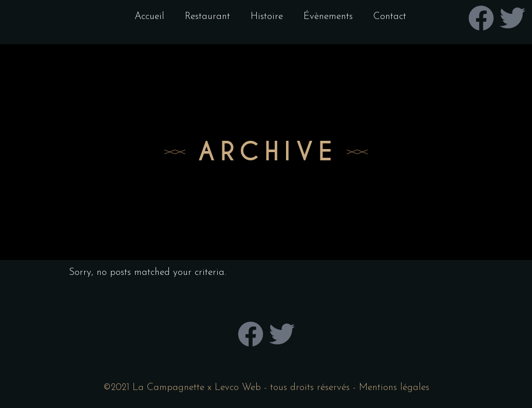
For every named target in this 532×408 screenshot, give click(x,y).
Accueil (149, 17)
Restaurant (207, 17)
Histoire (267, 17)
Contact (390, 17)
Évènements (328, 17)
